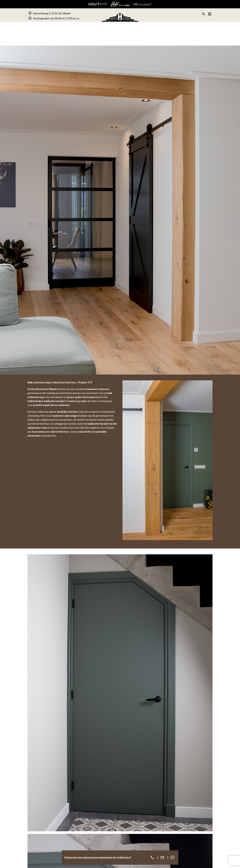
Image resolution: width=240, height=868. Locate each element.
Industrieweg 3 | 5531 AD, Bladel (52, 13)
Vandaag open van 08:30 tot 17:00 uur (56, 18)
